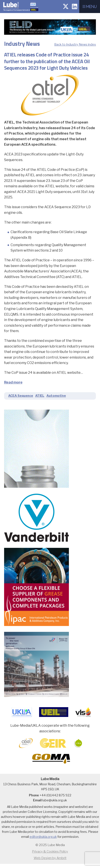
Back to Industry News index (75, 44)
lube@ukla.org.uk (55, 800)
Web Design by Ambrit (50, 858)
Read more (13, 382)
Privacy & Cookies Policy (50, 852)
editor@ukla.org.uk (43, 837)
